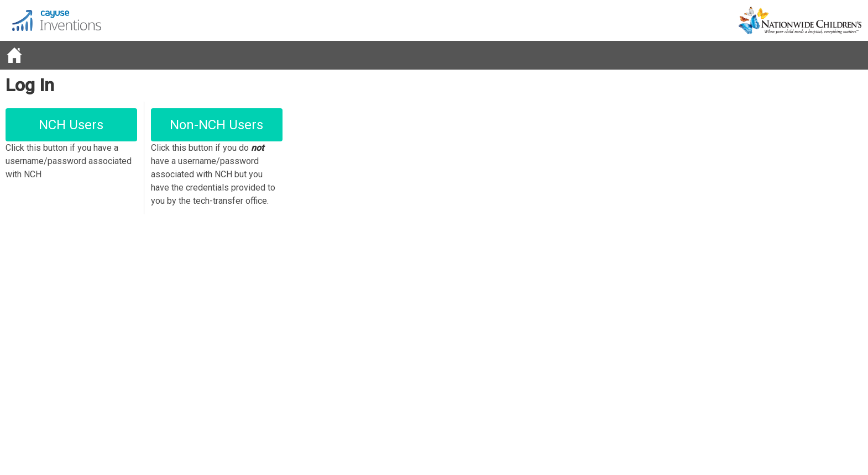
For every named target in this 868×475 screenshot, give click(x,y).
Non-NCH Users (216, 125)
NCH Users (71, 125)
